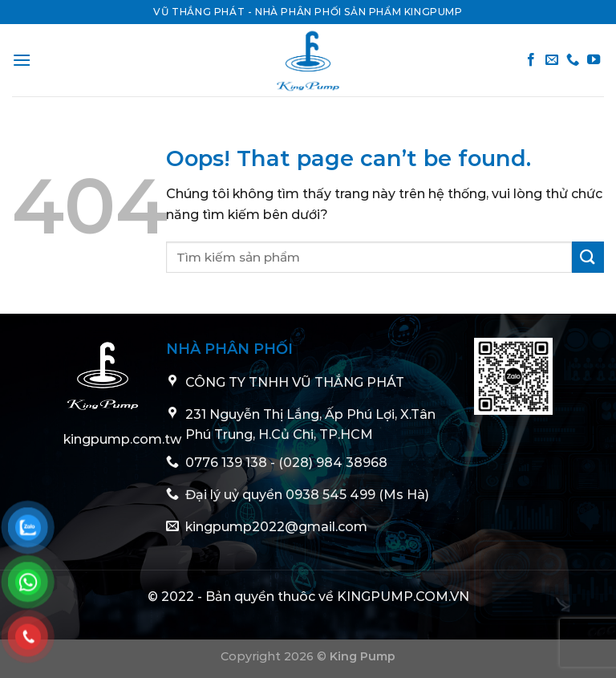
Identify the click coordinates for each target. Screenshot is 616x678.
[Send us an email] (552, 60)
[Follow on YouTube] (594, 60)
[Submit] (588, 257)
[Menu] (22, 60)
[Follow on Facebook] (531, 60)
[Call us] (573, 60)
